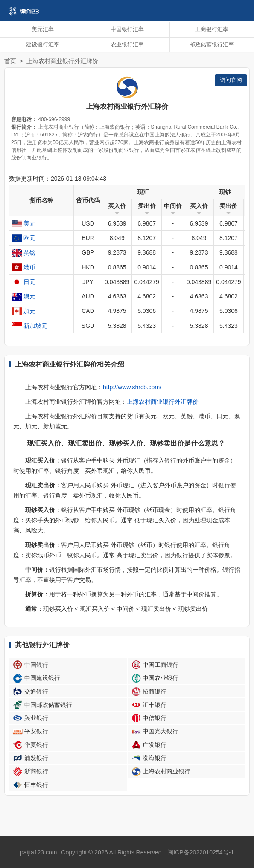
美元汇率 (43, 29)
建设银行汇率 (43, 45)
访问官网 (231, 80)
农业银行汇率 (127, 45)
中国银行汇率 (127, 29)
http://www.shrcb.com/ (132, 387)
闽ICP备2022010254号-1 (201, 852)
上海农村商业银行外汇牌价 (163, 402)
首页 (10, 61)
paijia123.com (38, 852)
